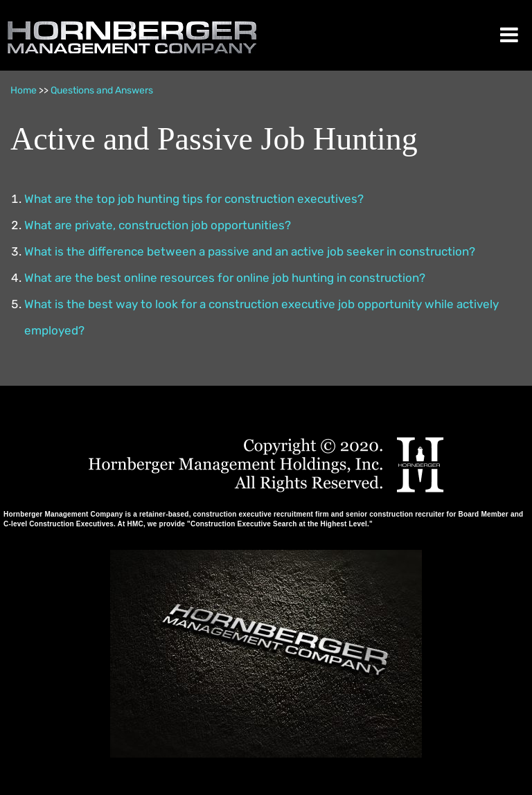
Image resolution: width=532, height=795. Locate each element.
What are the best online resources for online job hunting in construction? (225, 278)
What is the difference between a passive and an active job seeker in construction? (250, 251)
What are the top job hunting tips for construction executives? (194, 199)
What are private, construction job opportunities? (158, 225)
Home (24, 90)
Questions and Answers (102, 90)
